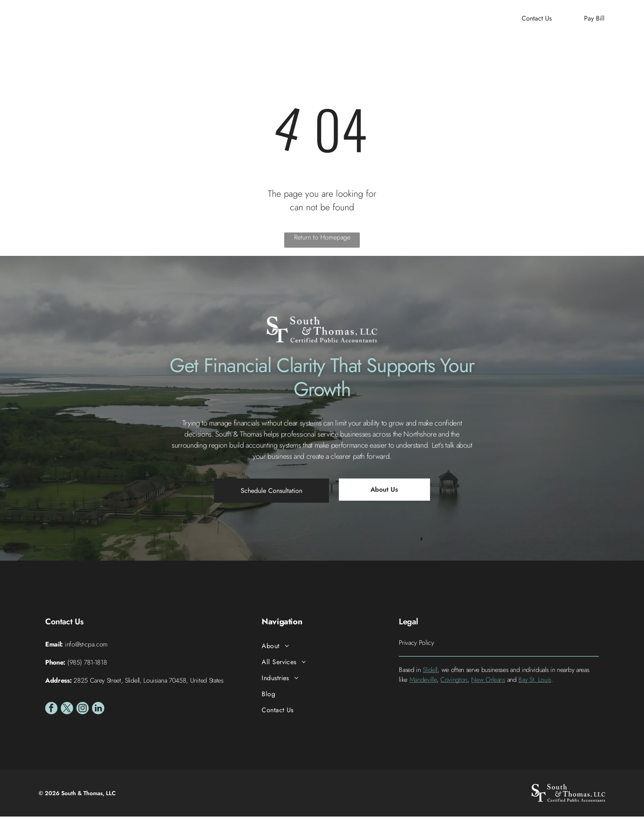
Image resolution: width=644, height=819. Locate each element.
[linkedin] (98, 711)
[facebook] (51, 711)
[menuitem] (217, 21)
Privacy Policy (416, 645)
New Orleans (488, 682)
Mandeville (423, 682)
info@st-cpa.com (86, 646)
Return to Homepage (322, 240)
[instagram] (83, 711)
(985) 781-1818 (87, 664)
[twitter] (67, 711)
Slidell (430, 672)
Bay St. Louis (535, 682)
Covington (454, 682)
